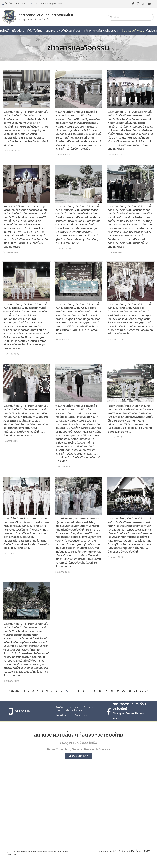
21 (130, 691)
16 (100, 691)
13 (83, 691)
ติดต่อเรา (152, 30)
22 (135, 691)
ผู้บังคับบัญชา (35, 30)
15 (95, 691)
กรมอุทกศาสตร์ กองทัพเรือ (34, 19)
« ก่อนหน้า (15, 691)
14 (89, 691)
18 (112, 691)
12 (78, 691)
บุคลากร (50, 30)
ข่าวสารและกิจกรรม (133, 30)
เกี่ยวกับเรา (19, 30)
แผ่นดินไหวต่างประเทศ (106, 30)
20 (124, 691)
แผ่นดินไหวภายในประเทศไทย (74, 30)
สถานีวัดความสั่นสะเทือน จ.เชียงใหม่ (129, 706)
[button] (79, 756)
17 (106, 691)
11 (72, 691)
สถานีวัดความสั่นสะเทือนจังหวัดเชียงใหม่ (46, 15)
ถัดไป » (144, 691)
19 (117, 691)
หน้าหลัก (5, 30)
